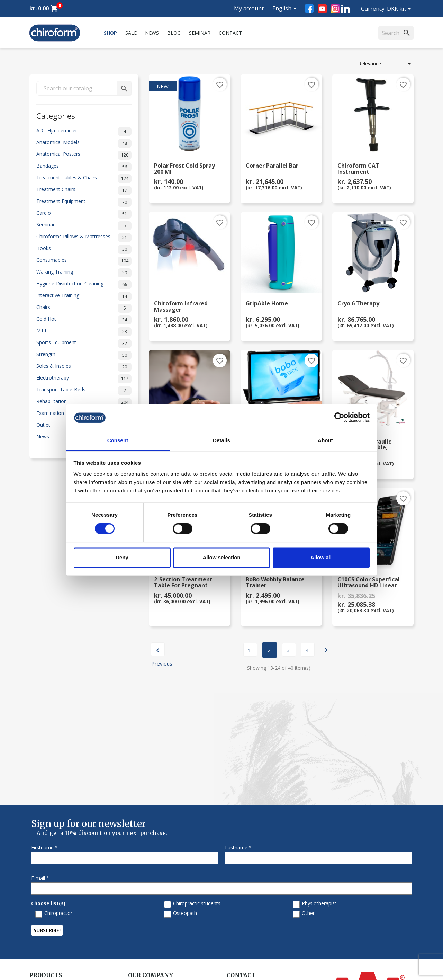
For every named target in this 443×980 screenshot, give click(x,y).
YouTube (322, 9)
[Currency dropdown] (400, 9)
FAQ (133, 881)
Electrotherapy (84, 379)
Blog (174, 33)
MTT (84, 332)
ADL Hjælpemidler (84, 132)
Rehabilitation (84, 402)
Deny (122, 557)
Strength (84, 355)
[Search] (396, 33)
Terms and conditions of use (160, 925)
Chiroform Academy (52, 872)
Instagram (335, 9)
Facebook (309, 8)
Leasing (38, 934)
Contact (230, 33)
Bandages (84, 167)
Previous (158, 651)
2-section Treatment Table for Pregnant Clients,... (183, 583)
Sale (131, 33)
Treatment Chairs (84, 190)
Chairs (84, 308)
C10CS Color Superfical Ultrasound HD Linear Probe (369, 583)
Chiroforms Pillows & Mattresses (84, 238)
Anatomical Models (84, 143)
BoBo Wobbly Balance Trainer (275, 583)
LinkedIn (346, 8)
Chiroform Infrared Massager (181, 307)
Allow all (321, 557)
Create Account (47, 943)
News (152, 33)
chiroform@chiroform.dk (254, 905)
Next (326, 650)
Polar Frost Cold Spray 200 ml (184, 169)
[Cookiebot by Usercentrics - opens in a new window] (339, 418)
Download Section (50, 925)
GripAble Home (267, 304)
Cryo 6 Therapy (358, 304)
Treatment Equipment (84, 202)
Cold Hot (84, 320)
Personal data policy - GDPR (160, 916)
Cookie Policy (143, 943)
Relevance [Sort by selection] (386, 64)
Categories (56, 115)
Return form (142, 934)
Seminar (200, 33)
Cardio (84, 214)
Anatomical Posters (84, 155)
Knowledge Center (50, 916)
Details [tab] (221, 440)
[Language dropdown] (286, 9)
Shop (110, 33)
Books (84, 249)
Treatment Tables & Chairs (84, 179)
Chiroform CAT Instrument (358, 169)
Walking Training (84, 273)
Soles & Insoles (84, 367)
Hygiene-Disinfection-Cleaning (84, 285)
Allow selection (221, 557)
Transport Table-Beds (84, 391)
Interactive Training (84, 296)
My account (249, 8)
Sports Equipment (84, 344)
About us (138, 863)
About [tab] (325, 440)
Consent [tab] (118, 440)
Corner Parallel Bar (272, 166)
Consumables (84, 261)
